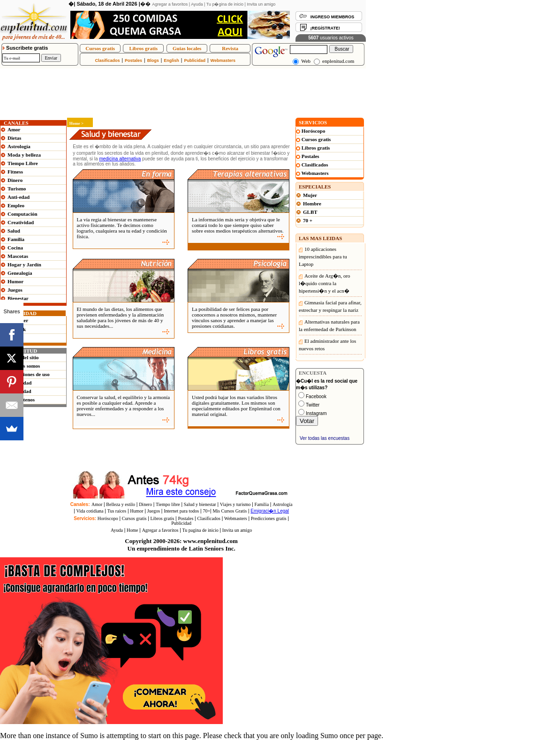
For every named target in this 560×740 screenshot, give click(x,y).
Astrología (19, 146)
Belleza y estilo (121, 504)
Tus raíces (117, 511)
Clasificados (107, 60)
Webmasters (223, 60)
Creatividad (21, 222)
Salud (14, 231)
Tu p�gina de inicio (225, 4)
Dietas (14, 138)
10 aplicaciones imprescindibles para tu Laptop (323, 257)
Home (132, 530)
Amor (14, 129)
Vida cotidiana (90, 511)
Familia (16, 239)
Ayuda (197, 4)
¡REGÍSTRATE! (325, 28)
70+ (206, 511)
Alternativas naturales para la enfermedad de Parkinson (329, 325)
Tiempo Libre (23, 163)
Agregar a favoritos (170, 4)
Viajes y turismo (235, 504)
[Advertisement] (171, 72)
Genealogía (20, 273)
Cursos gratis (100, 48)
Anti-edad (19, 197)
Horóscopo (108, 518)
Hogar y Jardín (24, 264)
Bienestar (18, 298)
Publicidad (195, 60)
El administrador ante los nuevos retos (327, 345)
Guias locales (187, 48)
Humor (15, 281)
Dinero (15, 180)
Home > (75, 123)
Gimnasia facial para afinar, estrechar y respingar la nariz (330, 306)
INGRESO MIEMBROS (333, 17)
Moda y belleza (24, 155)
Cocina (15, 248)
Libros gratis (143, 48)
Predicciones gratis (269, 518)
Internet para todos (181, 511)
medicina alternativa (120, 159)
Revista (230, 48)
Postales (133, 60)
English (171, 60)
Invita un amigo (261, 4)
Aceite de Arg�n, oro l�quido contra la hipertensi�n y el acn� (325, 283)
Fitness (15, 172)
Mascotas (18, 256)
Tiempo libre (168, 504)
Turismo (17, 189)
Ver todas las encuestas (325, 438)
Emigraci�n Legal (270, 511)
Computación (23, 214)
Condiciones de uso (29, 374)
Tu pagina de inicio (201, 530)
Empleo (16, 205)
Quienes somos (24, 366)
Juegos (15, 290)
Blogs (153, 60)
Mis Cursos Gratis (230, 511)
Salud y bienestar (200, 504)
